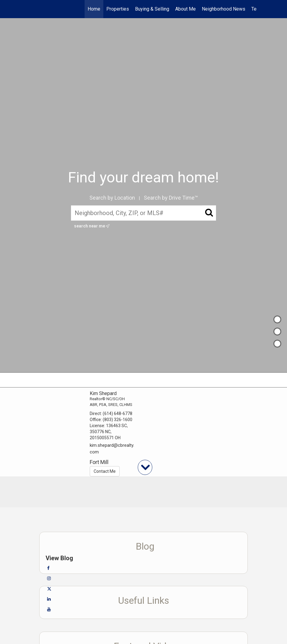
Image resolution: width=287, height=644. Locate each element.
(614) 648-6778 (118, 414)
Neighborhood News (224, 9)
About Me (185, 9)
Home (94, 9)
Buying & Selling (152, 9)
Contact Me (105, 471)
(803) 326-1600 (118, 420)
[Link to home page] (33, 9)
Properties (118, 9)
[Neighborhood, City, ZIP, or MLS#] (143, 213)
